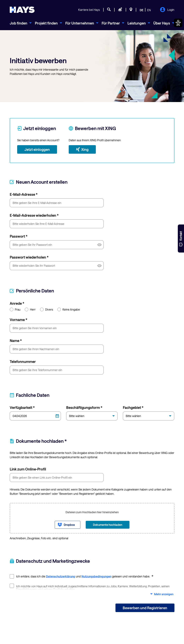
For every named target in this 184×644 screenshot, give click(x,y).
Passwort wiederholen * (29, 257)
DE (141, 10)
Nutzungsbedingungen (96, 576)
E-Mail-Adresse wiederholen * (34, 215)
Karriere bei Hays (89, 10)
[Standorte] (131, 10)
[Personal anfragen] (120, 10)
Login (167, 10)
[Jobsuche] (109, 10)
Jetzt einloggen (37, 149)
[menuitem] (21, 23)
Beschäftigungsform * (84, 407)
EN (149, 10)
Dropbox (69, 525)
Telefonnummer (23, 361)
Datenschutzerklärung (61, 576)
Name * (16, 341)
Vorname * (19, 320)
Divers (46, 309)
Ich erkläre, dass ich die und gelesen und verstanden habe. (82, 576)
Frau (15, 309)
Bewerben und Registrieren (145, 608)
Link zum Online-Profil (28, 469)
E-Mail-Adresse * (24, 194)
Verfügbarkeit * (22, 407)
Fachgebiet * (133, 407)
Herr (30, 309)
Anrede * (17, 303)
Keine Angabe (69, 309)
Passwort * (19, 236)
